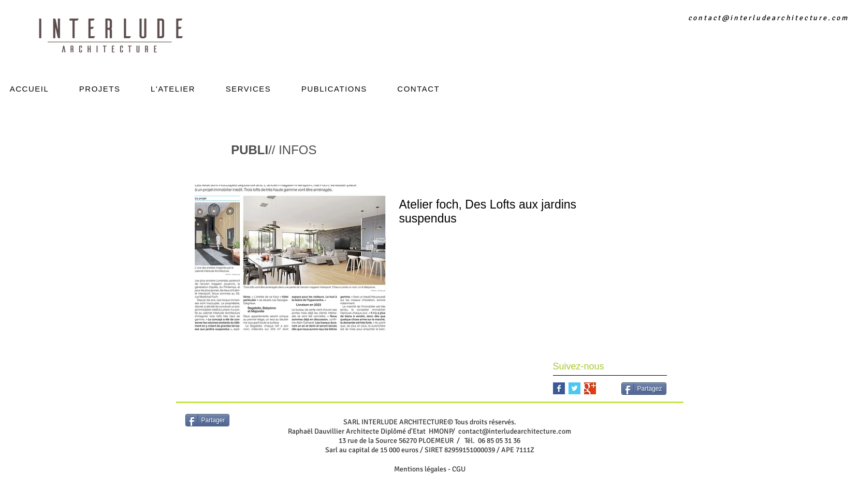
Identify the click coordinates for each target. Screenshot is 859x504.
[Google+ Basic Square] (590, 388)
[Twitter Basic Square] (574, 388)
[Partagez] (644, 389)
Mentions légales (420, 469)
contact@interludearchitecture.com (768, 18)
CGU (459, 469)
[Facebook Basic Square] (559, 388)
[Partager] (207, 420)
